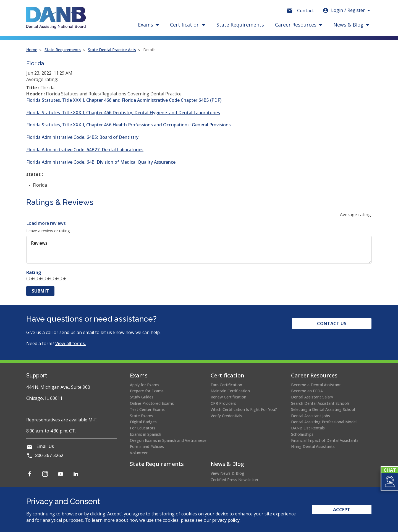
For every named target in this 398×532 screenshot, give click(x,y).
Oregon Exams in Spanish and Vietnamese (168, 440)
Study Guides (142, 397)
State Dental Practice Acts (112, 50)
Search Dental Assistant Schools (320, 403)
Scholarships (302, 434)
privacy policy (226, 520)
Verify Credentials (226, 416)
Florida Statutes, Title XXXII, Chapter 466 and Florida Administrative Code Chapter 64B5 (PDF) (124, 100)
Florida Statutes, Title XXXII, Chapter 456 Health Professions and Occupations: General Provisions (129, 125)
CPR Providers (223, 403)
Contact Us (332, 324)
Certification (227, 375)
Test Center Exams (147, 409)
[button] (389, 481)
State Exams (142, 416)
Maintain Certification (230, 391)
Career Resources (314, 375)
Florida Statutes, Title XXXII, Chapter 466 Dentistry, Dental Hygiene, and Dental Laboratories (123, 113)
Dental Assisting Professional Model (324, 422)
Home (32, 50)
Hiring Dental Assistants (313, 446)
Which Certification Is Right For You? (244, 409)
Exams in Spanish (146, 434)
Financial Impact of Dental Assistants (325, 440)
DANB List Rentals (308, 428)
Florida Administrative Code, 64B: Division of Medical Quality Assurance (101, 162)
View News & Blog (227, 473)
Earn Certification (226, 385)
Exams (139, 375)
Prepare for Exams (147, 391)
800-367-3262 (49, 455)
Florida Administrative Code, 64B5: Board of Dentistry (82, 137)
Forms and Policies (147, 446)
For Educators (143, 428)
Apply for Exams (145, 385)
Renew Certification (228, 397)
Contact (306, 11)
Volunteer (139, 453)
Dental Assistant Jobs (311, 416)
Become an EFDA (307, 391)
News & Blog (227, 464)
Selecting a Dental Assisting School (323, 409)
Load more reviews (46, 223)
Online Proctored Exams (152, 403)
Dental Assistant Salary (312, 397)
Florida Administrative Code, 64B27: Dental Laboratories (85, 150)
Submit (40, 291)
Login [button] (344, 10)
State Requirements (240, 25)
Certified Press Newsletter (235, 480)
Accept (342, 510)
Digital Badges (143, 422)
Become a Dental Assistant (316, 385)
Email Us (45, 446)
